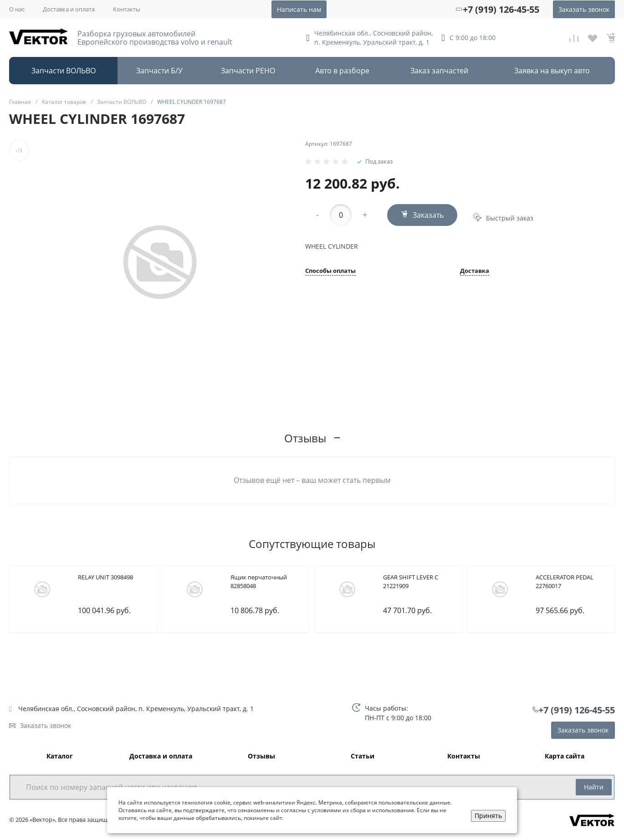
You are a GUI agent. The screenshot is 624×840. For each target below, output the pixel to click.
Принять (488, 816)
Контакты (127, 9)
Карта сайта (565, 756)
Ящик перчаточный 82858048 (259, 582)
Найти (594, 787)
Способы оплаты (330, 271)
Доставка (475, 271)
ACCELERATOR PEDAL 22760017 (565, 582)
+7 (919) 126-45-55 (501, 9)
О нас (17, 9)
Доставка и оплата (69, 9)
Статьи (363, 756)
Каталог (60, 756)
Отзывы (261, 756)
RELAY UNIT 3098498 (105, 577)
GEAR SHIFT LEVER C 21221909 (411, 582)
